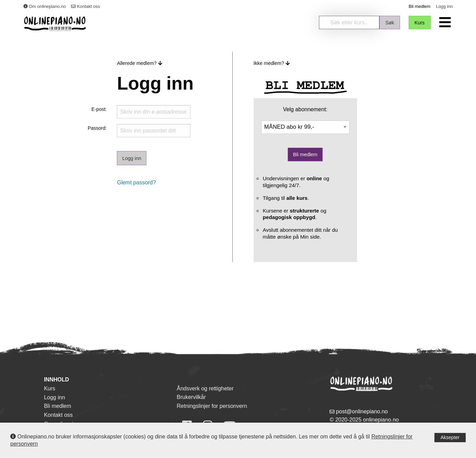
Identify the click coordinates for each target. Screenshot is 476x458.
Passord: (97, 128)
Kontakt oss (85, 6)
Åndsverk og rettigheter (205, 388)
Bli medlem (419, 6)
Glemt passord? (136, 182)
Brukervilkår (191, 397)
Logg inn (444, 6)
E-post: (99, 109)
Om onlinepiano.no (45, 6)
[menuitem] (446, 22)
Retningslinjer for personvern (212, 406)
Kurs (50, 388)
